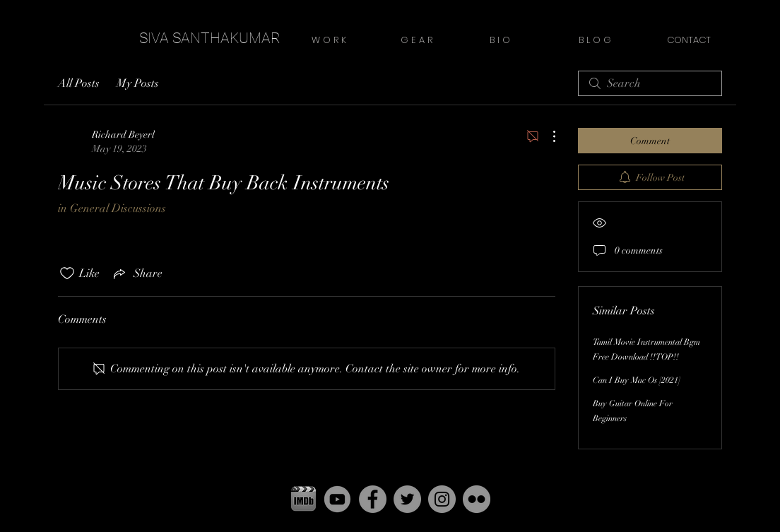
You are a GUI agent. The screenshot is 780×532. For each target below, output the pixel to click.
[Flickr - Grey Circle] (477, 499)
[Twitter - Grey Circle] (407, 499)
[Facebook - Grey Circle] (373, 499)
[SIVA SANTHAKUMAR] (210, 39)
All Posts (79, 83)
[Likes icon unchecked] (67, 273)
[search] (650, 83)
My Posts (138, 83)
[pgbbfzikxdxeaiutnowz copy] (303, 499)
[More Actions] (547, 136)
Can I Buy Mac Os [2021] (637, 380)
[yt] (338, 499)
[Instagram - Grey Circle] (442, 499)
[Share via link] (137, 273)
